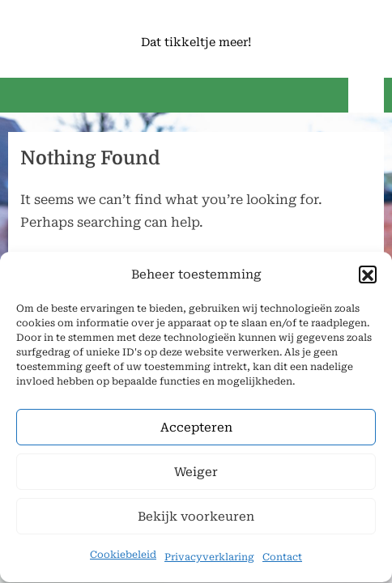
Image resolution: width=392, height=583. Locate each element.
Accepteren (196, 429)
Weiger (196, 474)
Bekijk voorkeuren (196, 518)
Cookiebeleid (123, 556)
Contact (282, 559)
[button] (368, 276)
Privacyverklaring (209, 559)
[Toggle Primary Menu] (366, 95)
